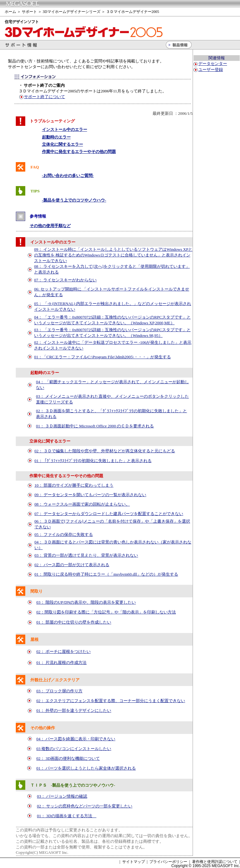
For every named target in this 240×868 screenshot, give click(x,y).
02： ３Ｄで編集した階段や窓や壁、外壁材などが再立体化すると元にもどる (105, 451)
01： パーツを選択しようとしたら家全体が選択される (86, 768)
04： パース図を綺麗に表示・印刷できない (76, 739)
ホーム (10, 12)
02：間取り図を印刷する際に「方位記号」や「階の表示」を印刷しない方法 (106, 612)
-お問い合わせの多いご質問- (68, 176)
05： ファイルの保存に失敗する (64, 534)
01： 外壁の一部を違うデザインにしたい (74, 710)
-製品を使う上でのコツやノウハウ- (74, 200)
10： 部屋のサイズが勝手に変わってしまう (74, 485)
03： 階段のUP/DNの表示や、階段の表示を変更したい (86, 602)
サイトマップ (134, 862)
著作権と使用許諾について (215, 862)
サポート (29, 12)
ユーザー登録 (211, 70)
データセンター (213, 64)
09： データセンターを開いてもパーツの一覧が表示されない (90, 495)
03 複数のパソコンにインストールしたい (74, 749)
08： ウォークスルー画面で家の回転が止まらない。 (82, 504)
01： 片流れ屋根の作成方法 (61, 663)
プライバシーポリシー (168, 862)
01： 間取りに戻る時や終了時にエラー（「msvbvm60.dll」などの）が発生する (106, 574)
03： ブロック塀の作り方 (59, 691)
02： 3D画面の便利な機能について (68, 758)
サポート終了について (45, 97)
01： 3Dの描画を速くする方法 (67, 816)
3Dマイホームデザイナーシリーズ (72, 12)
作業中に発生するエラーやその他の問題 (79, 152)
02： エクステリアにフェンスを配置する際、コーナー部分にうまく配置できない (111, 701)
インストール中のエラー (65, 129)
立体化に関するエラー (63, 144)
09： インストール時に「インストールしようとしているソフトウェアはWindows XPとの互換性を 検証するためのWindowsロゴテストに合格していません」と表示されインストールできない (113, 255)
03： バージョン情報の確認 (62, 796)
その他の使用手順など (50, 226)
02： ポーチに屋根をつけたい (63, 651)
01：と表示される (93, 461)
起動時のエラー (56, 137)
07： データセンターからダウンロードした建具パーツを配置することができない (109, 514)
